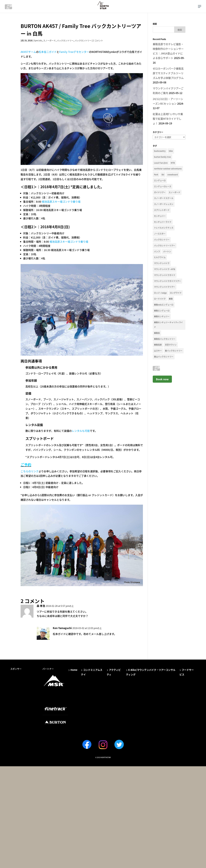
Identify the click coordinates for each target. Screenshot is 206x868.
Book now (162, 379)
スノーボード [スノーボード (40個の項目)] (174, 192)
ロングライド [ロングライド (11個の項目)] (176, 293)
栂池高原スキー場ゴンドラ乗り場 (61, 202)
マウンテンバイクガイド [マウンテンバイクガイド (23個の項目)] (165, 275)
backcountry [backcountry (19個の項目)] (160, 151)
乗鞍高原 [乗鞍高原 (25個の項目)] (158, 345)
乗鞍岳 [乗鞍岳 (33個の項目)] (157, 333)
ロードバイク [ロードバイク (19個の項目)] (160, 299)
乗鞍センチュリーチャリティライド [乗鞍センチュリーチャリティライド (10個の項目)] (168, 325)
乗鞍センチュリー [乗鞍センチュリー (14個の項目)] (162, 316)
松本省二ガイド (48, 52)
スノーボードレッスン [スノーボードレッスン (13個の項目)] (164, 204)
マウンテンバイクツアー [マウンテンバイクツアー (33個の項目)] (165, 287)
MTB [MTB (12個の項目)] (173, 163)
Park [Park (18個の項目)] (156, 175)
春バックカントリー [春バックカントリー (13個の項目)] (174, 351)
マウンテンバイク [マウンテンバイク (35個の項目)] (162, 263)
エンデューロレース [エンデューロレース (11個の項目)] (163, 186)
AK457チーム (28, 52)
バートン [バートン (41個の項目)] (167, 252)
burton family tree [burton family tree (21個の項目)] (162, 157)
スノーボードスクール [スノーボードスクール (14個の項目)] (164, 198)
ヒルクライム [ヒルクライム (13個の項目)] (160, 257)
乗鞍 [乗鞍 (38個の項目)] (171, 299)
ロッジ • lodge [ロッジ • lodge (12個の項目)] (160, 293)
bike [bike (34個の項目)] (171, 151)
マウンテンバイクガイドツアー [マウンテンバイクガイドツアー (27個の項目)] (167, 281)
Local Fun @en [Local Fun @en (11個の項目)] (161, 163)
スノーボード (49, 40)
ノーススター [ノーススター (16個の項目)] (160, 234)
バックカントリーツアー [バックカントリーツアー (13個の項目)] (165, 246)
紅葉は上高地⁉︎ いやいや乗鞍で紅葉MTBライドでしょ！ (168, 119)
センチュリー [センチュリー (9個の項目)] (160, 216)
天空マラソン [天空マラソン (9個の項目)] (171, 345)
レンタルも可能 (81, 431)
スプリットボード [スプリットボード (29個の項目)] (162, 210)
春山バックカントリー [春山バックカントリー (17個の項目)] (164, 357)
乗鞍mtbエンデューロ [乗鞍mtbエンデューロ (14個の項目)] (164, 305)
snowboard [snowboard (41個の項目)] (173, 175)
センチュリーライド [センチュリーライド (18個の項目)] (163, 222)
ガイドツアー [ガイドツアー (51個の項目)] (160, 192)
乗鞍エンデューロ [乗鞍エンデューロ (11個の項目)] (162, 311)
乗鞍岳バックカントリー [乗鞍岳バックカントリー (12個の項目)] (165, 339)
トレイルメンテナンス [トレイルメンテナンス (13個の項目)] (164, 228)
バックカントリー (65, 40)
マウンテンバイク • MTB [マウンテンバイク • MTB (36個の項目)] (165, 269)
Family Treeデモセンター (74, 52)
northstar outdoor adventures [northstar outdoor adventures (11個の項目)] (168, 169)
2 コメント (98, 40)
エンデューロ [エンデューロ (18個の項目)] (160, 180)
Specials (38, 40)
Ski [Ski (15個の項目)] (163, 175)
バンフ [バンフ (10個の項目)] (157, 252)
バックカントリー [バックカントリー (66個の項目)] (162, 240)
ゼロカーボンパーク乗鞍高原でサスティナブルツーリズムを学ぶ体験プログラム (168, 73)
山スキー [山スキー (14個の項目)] (158, 351)
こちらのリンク (30, 471)
